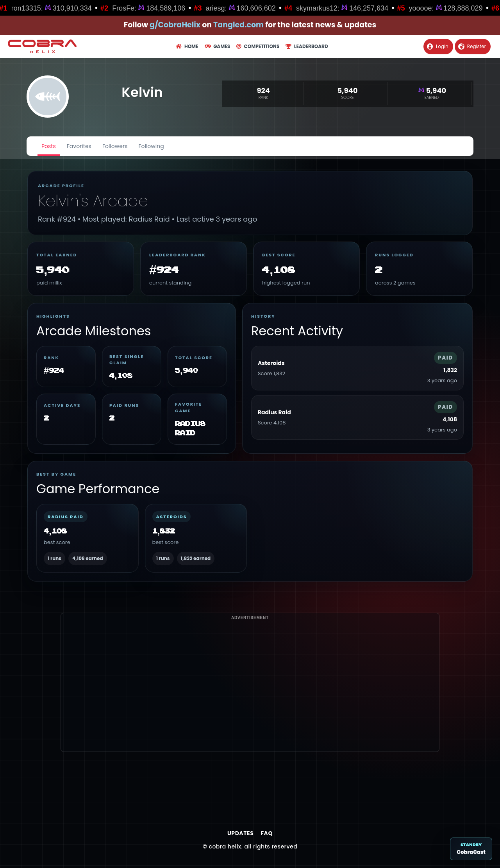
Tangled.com (238, 25)
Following (151, 146)
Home (187, 46)
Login (438, 46)
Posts (49, 146)
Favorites (79, 146)
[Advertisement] (250, 697)
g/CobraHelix (175, 25)
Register (472, 46)
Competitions (258, 46)
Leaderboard (307, 46)
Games (217, 46)
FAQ (267, 833)
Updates (240, 833)
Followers (115, 146)
